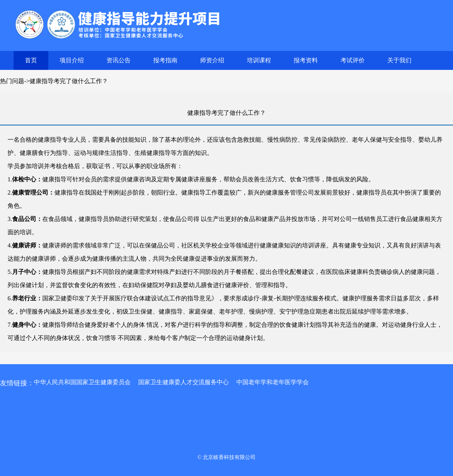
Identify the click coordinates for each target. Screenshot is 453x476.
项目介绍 (72, 60)
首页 (31, 60)
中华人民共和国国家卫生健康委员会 (82, 382)
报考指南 (165, 60)
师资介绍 (212, 60)
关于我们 (399, 60)
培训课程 (259, 60)
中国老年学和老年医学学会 (273, 382)
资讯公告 (119, 60)
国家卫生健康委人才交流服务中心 (183, 382)
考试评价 (353, 60)
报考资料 (306, 60)
